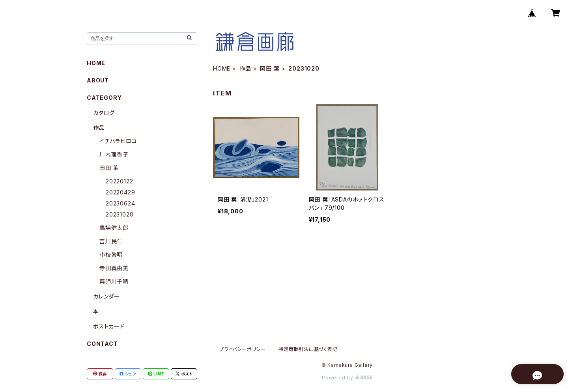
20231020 (120, 214)
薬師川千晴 (114, 281)
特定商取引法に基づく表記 (308, 349)
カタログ (104, 113)
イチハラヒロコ (118, 141)
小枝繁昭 (111, 255)
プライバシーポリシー (243, 349)
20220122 (119, 181)
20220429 (120, 192)
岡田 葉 (270, 68)
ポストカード (109, 326)
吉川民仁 (111, 241)
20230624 (120, 203)
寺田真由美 (114, 268)
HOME (222, 68)
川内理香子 (114, 154)
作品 (245, 68)
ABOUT (98, 80)
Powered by (347, 378)
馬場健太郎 (114, 228)
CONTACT (102, 344)
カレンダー (106, 296)
